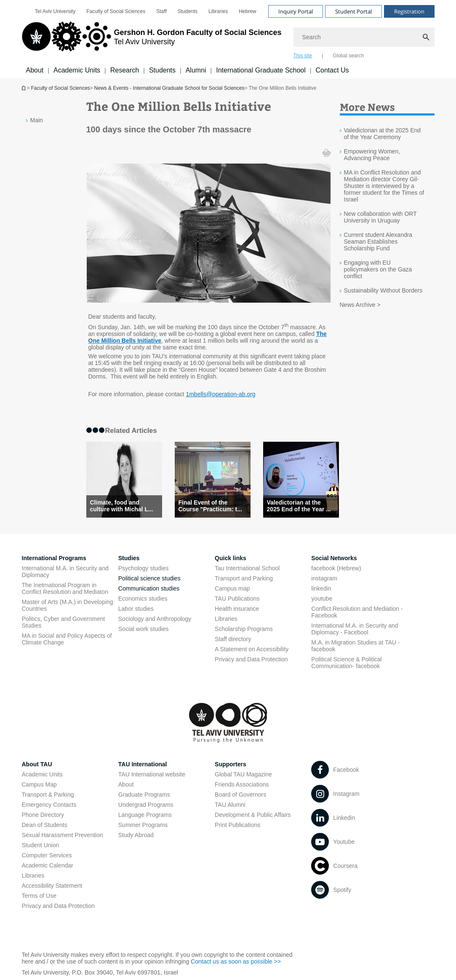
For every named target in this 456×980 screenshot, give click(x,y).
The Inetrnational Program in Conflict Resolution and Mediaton (65, 588)
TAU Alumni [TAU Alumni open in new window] (230, 805)
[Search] (364, 37)
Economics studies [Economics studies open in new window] (143, 599)
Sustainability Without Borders (383, 290)
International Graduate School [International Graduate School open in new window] (261, 70)
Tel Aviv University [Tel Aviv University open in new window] (55, 11)
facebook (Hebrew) (336, 568)
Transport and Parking (244, 578)
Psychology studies (144, 568)
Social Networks (334, 558)
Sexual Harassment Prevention (63, 835)
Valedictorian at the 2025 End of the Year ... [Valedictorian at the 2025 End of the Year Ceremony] (299, 506)
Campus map (232, 588)
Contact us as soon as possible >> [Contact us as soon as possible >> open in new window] (236, 961)
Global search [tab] (348, 56)
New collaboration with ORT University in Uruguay (380, 217)
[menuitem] (55, 11)
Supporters (231, 764)
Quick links (231, 558)
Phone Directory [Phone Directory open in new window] (43, 815)
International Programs (54, 558)
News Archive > (360, 305)
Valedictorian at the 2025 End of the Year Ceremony (383, 134)
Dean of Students (45, 825)
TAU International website (152, 774)
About (35, 70)
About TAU (37, 764)
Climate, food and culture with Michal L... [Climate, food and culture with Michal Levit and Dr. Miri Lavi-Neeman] (122, 506)
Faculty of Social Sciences (61, 88)
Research (125, 70)
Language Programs (145, 815)
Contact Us (332, 70)
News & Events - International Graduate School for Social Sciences (169, 88)
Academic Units (77, 70)
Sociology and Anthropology (155, 619)
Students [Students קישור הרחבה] (162, 70)
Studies (129, 558)
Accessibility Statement (52, 886)
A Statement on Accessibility (252, 649)
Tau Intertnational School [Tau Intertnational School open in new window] (247, 568)
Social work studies (144, 629)
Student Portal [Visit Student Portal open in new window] (353, 11)
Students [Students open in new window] (188, 11)
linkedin (321, 588)
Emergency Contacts (49, 805)
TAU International (143, 764)
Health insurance (237, 609)
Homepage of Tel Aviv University (24, 88)
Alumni (196, 70)
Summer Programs (143, 825)
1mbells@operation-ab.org (220, 394)
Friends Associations (242, 784)
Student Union (41, 845)
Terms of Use (39, 896)
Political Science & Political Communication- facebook (346, 663)
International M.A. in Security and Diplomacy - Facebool (355, 629)
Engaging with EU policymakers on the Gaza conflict (378, 269)
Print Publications (237, 825)
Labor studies (136, 609)
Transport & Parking (48, 795)
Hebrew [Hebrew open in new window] (247, 11)
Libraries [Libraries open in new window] (218, 11)
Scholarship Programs (244, 629)
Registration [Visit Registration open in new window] (409, 11)
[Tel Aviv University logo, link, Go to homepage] (152, 40)
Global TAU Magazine (243, 774)
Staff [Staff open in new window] (161, 11)
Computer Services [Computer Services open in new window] (47, 855)
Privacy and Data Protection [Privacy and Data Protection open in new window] (251, 659)
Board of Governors (240, 795)
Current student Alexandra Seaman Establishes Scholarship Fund (378, 242)
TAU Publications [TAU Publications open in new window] (237, 599)
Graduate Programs (144, 795)
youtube (322, 599)
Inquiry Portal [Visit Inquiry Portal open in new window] (296, 11)
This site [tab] (303, 56)
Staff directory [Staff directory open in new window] (233, 639)
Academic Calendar (48, 865)
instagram (324, 578)
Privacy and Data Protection (59, 906)
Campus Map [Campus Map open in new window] (39, 784)
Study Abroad (136, 835)
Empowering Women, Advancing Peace (372, 155)
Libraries (226, 619)
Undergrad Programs (146, 805)
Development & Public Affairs (253, 815)
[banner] (228, 39)
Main (37, 120)
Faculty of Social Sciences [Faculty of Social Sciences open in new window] (116, 11)
